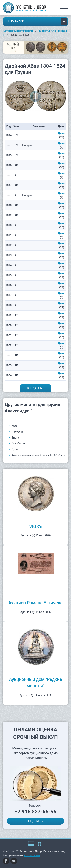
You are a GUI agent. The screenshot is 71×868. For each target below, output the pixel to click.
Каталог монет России (18, 31)
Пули (15, 449)
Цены (62, 133)
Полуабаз (18, 432)
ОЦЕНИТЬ (36, 821)
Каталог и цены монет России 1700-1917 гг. (39, 455)
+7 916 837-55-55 (36, 812)
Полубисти (18, 443)
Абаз (15, 426)
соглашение (32, 855)
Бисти (15, 438)
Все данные (35, 388)
